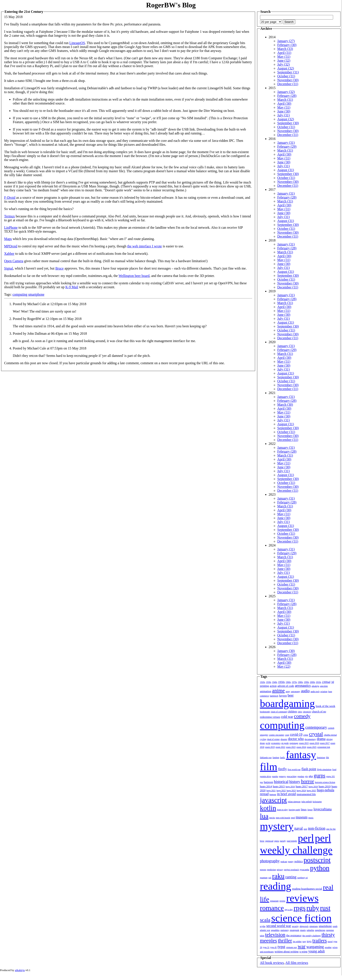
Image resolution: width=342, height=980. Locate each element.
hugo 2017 (302, 786)
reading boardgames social (307, 889)
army (288, 691)
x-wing (304, 951)
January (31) (286, 143)
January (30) (286, 651)
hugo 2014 (266, 786)
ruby (313, 908)
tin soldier (297, 941)
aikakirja (315, 686)
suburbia (310, 930)
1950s (281, 682)
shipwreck (304, 926)
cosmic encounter (277, 735)
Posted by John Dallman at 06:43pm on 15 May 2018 (50, 334)
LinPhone (11, 228)
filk (327, 757)
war (302, 946)
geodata (301, 776)
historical (281, 782)
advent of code (286, 686)
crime (306, 735)
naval (299, 828)
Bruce (59, 268)
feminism (321, 757)
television (275, 935)
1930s (268, 682)
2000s (313, 682)
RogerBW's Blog (171, 5)
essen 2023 (291, 747)
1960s (288, 682)
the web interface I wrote (145, 246)
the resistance (294, 935)
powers (263, 870)
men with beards (283, 818)
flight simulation (324, 769)
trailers (320, 940)
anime (279, 690)
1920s (263, 682)
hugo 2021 (271, 790)
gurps (320, 775)
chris (300, 712)
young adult (316, 951)
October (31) (286, 76)
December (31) (288, 84)
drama (321, 739)
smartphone (36, 294)
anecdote (324, 686)
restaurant (274, 901)
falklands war (266, 757)
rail (270, 878)
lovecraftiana (323, 809)
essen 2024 (301, 747)
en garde (285, 743)
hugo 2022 (281, 790)
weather (328, 947)
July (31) (284, 115)
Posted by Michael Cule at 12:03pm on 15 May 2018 (50, 304)
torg (304, 941)
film (269, 767)
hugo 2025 (312, 790)
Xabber (9, 254)
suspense (330, 930)
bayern (283, 696)
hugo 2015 (279, 786)
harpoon (268, 782)
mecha (272, 818)
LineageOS (77, 43)
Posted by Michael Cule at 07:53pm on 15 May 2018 (50, 348)
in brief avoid (286, 794)
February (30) (287, 45)
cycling (263, 739)
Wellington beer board (134, 276)
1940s (275, 682)
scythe (263, 926)
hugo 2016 (290, 787)
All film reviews (297, 963)
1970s (294, 682)
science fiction (301, 918)
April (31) (284, 53)
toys (309, 941)
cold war (287, 717)
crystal (316, 734)
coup (287, 735)
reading (276, 886)
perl (306, 838)
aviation (324, 691)
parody (283, 841)
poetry (291, 862)
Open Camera (14, 261)
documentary (310, 739)
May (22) (284, 666)
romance (272, 908)
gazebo (275, 776)
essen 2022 (280, 747)
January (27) (286, 41)
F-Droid (10, 198)
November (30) (288, 80)
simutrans (314, 926)
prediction (271, 870)
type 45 (273, 947)
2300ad (326, 682)
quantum (264, 878)
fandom (276, 757)
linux (304, 809)
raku (278, 876)
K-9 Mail (72, 287)
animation (266, 691)
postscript (317, 860)
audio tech (315, 691)
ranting (291, 877)
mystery (277, 826)
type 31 (266, 947)
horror (308, 781)
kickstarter (317, 802)
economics (276, 743)
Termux (10, 216)
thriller (285, 940)
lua (264, 816)
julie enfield (307, 802)
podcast (284, 862)
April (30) (284, 103)
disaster (284, 739)
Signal (9, 268)
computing (20, 294)
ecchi (268, 743)
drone (263, 743)
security (295, 926)
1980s (300, 682)
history (295, 782)
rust (325, 908)
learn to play (282, 810)
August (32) (286, 68)
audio (305, 691)
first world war (294, 769)
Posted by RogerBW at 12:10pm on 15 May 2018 (47, 319)
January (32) (286, 92)
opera (277, 841)
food (334, 769)
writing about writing (287, 951)
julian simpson (294, 802)
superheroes (320, 930)
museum (302, 817)
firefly (283, 769)
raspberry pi (303, 878)
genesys (282, 776)
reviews (302, 898)
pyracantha (304, 870)
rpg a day (289, 910)
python (320, 868)
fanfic (282, 757)
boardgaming (287, 703)
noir (305, 829)
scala (265, 920)
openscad (269, 841)
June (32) (284, 60)
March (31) (285, 100)
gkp (311, 776)
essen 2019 (270, 747)
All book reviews (272, 963)
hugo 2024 (301, 790)
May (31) (284, 57)
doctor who (296, 739)
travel (330, 941)
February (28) (287, 96)
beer (291, 695)
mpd (293, 818)
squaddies (275, 930)
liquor (310, 810)
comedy (302, 716)
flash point (309, 769)
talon (262, 936)
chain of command (279, 712)
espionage (294, 743)
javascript (273, 800)
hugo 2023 (291, 790)
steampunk (294, 930)
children (292, 711)
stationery (285, 930)
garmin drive (266, 776)
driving (330, 739)
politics (299, 861)
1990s (306, 682)
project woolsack (291, 870)
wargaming (315, 947)
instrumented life (306, 794)
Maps (8, 239)
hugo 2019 (325, 786)
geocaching (292, 776)
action (273, 686)
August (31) (286, 170)
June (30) (284, 111)
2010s (319, 682)
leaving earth (294, 810)
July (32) (284, 64)
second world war (279, 926)
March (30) (285, 405)
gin (307, 776)
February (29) (287, 147)
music (311, 818)
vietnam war (291, 947)
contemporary (316, 727)
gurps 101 (331, 776)
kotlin (268, 808)
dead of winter (273, 739)
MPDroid (11, 246)
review (282, 901)
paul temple (292, 841)
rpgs (300, 908)
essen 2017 (325, 743)
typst (281, 947)
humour (273, 794)
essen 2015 (304, 743)
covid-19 (296, 734)
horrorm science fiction (325, 782)
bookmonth (265, 712)
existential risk (324, 747)
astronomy (296, 691)
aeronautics (303, 686)
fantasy (301, 755)
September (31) (288, 72)
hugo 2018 (313, 787)
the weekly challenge (311, 936)
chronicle (307, 712)
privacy (280, 870)
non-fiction (317, 828)
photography (270, 861)
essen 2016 (314, 743)
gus (262, 782)
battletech (274, 696)
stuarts (303, 930)
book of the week (326, 706)
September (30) (288, 123)
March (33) (285, 49)
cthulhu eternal (330, 735)
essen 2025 (312, 747)
